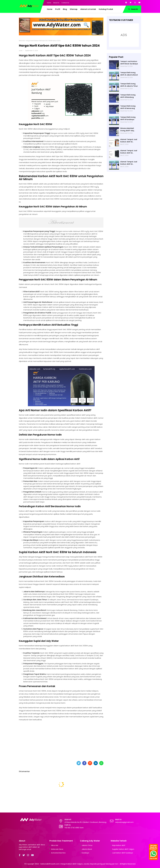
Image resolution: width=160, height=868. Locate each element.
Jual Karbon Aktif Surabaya (123, 853)
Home (49, 3)
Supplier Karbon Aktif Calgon (123, 849)
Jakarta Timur (87, 845)
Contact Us (65, 3)
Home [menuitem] (50, 9)
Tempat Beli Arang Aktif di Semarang (128, 107)
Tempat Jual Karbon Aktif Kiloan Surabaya (129, 63)
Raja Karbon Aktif (119, 845)
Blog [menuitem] (65, 9)
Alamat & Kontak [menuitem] (88, 9)
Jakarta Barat (87, 849)
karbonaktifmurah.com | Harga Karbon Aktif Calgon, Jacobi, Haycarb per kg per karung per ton (79, 864)
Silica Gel (55, 845)
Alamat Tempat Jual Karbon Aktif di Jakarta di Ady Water (129, 163)
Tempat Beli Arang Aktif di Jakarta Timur (129, 85)
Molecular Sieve (57, 849)
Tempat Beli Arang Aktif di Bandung (128, 96)
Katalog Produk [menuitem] (106, 9)
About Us (56, 3)
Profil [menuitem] (58, 9)
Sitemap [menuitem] (74, 9)
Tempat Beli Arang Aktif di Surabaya (128, 118)
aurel (21, 51)
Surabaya (85, 853)
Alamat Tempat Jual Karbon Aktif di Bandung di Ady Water (129, 152)
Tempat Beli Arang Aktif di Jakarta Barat (129, 74)
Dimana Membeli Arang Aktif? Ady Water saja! (127, 129)
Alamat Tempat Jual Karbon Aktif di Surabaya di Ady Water (129, 141)
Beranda (22, 41)
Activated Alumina (58, 853)
